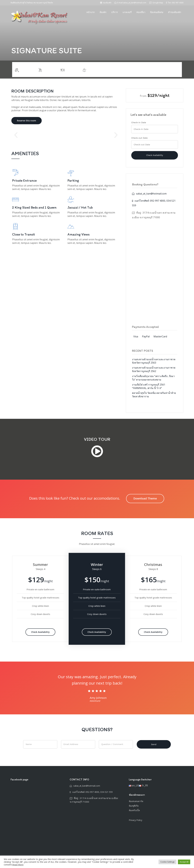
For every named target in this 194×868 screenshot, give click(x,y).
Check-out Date (139, 138)
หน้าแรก (91, 12)
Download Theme (145, 498)
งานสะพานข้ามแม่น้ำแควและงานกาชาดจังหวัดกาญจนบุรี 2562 (154, 369)
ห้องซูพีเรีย (134, 806)
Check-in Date (139, 122)
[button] (16, 135)
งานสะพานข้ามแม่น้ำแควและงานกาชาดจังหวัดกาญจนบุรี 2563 (154, 361)
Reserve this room (27, 121)
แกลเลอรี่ (127, 12)
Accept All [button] (184, 862)
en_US (134, 786)
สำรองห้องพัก (175, 12)
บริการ (115, 12)
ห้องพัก (103, 12)
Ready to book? (168, 70)
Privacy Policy (135, 820)
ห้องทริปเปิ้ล (134, 810)
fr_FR (143, 786)
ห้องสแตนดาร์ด (136, 801)
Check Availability (40, 632)
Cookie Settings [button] (167, 862)
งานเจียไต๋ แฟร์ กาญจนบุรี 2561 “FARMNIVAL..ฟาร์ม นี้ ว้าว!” (149, 386)
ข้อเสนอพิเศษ (157, 12)
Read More (18, 865)
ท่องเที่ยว (141, 12)
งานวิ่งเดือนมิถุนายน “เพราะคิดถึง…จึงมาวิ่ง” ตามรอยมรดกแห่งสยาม (153, 378)
